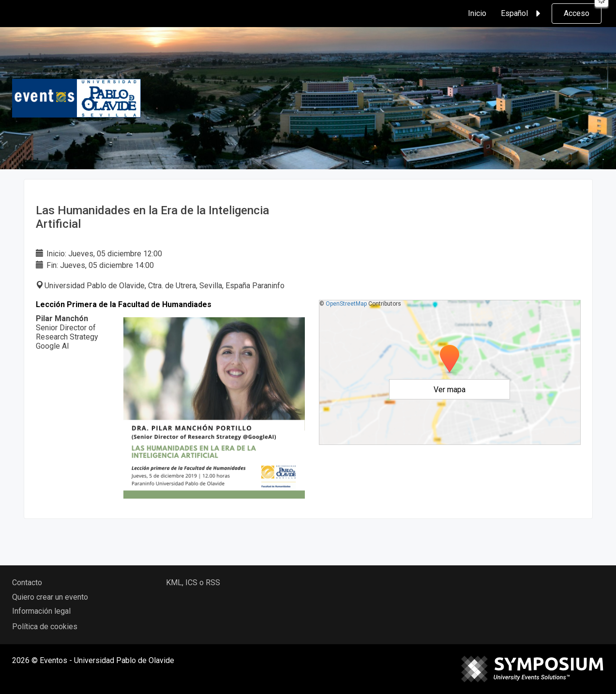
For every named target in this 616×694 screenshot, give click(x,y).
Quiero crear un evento (50, 597)
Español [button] (522, 14)
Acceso (577, 13)
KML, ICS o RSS (193, 583)
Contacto (27, 583)
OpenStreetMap (346, 304)
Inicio (477, 13)
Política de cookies (45, 627)
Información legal (41, 611)
